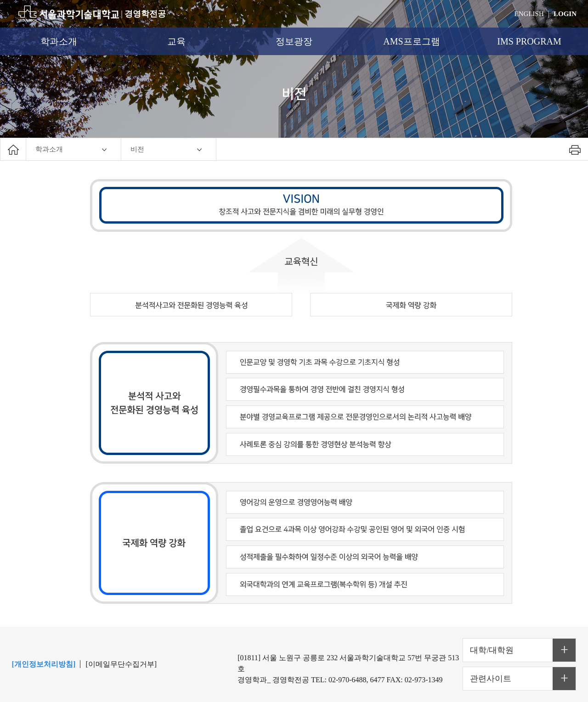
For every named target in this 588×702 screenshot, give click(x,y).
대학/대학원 (492, 650)
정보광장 (294, 41)
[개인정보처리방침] (44, 664)
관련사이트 (491, 679)
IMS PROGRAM (529, 41)
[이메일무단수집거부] (122, 664)
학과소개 (59, 41)
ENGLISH (529, 14)
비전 (137, 149)
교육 (176, 41)
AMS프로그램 (411, 41)
